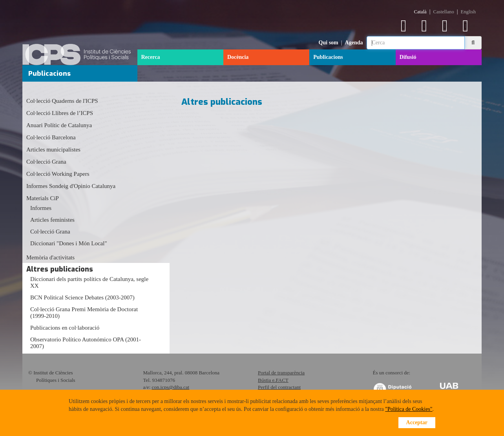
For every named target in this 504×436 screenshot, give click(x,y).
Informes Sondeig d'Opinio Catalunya (71, 186)
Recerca (151, 57)
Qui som (329, 43)
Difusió (408, 57)
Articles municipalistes (53, 150)
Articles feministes (52, 220)
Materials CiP (43, 198)
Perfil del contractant (279, 387)
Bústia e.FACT (273, 380)
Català (420, 12)
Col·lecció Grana (46, 162)
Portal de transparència (281, 373)
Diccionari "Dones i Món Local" (69, 243)
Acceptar (417, 422)
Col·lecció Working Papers (58, 174)
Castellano (444, 12)
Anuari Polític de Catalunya (59, 125)
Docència (238, 57)
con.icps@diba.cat (171, 387)
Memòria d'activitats (50, 257)
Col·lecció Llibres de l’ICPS (60, 113)
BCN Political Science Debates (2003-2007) (82, 297)
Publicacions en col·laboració (65, 328)
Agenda (354, 43)
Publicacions (328, 57)
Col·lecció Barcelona (51, 137)
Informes (41, 208)
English (468, 12)
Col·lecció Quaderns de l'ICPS (62, 101)
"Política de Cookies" (409, 409)
